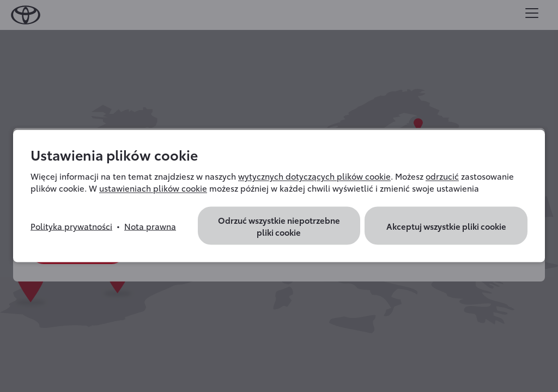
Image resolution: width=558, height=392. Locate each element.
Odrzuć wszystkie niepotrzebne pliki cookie (279, 226)
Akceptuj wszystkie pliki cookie (446, 226)
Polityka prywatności (71, 226)
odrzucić (442, 176)
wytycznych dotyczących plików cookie (314, 176)
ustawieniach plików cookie (153, 188)
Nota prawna (150, 226)
